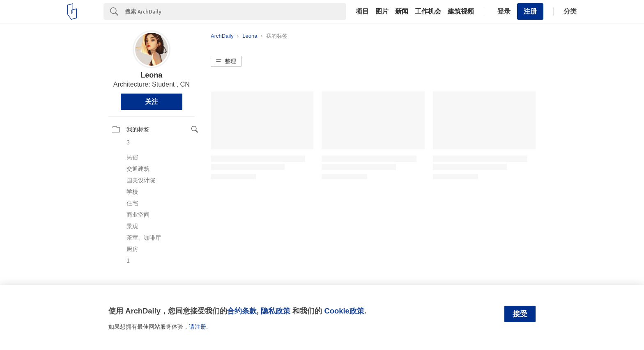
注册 (530, 11)
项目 (362, 11)
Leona (151, 75)
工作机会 (428, 11)
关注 (152, 102)
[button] (226, 62)
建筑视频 (461, 11)
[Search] (235, 11)
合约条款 (242, 311)
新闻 (402, 11)
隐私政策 (276, 311)
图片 (382, 11)
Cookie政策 (344, 311)
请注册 (198, 327)
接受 (520, 314)
